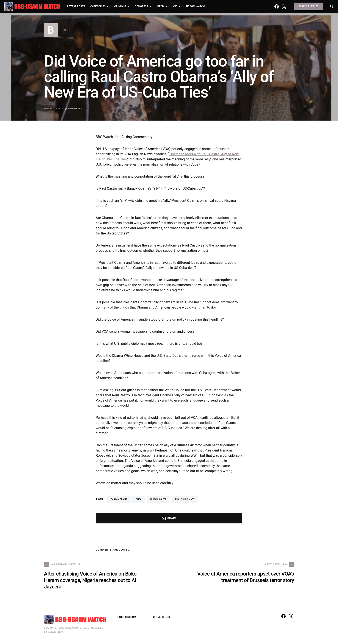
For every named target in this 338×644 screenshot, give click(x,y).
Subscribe (308, 6)
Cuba (139, 499)
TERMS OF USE (162, 617)
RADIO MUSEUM (126, 617)
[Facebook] (277, 6)
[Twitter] (284, 6)
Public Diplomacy (185, 499)
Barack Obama (119, 499)
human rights (158, 499)
